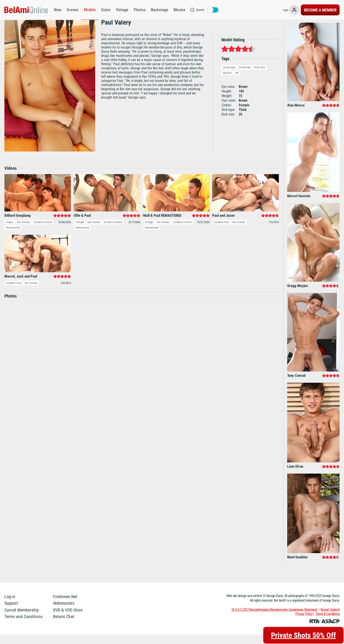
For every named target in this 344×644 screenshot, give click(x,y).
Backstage (160, 10)
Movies (179, 10)
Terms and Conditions (23, 626)
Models (90, 10)
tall (237, 82)
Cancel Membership (22, 619)
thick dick (260, 77)
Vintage (122, 10)
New (58, 10)
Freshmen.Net (65, 606)
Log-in (10, 606)
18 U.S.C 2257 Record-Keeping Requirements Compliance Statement (274, 619)
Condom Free (221, 232)
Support (11, 613)
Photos (140, 10)
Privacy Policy (304, 623)
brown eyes (229, 77)
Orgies (10, 232)
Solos (106, 10)
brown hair (245, 77)
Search (200, 10)
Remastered (13, 237)
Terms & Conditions (327, 623)
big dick (227, 82)
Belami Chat (64, 626)
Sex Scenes (23, 232)
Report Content (330, 619)
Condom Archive (43, 232)
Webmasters (64, 613)
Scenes (73, 10)
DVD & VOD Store (68, 619)
